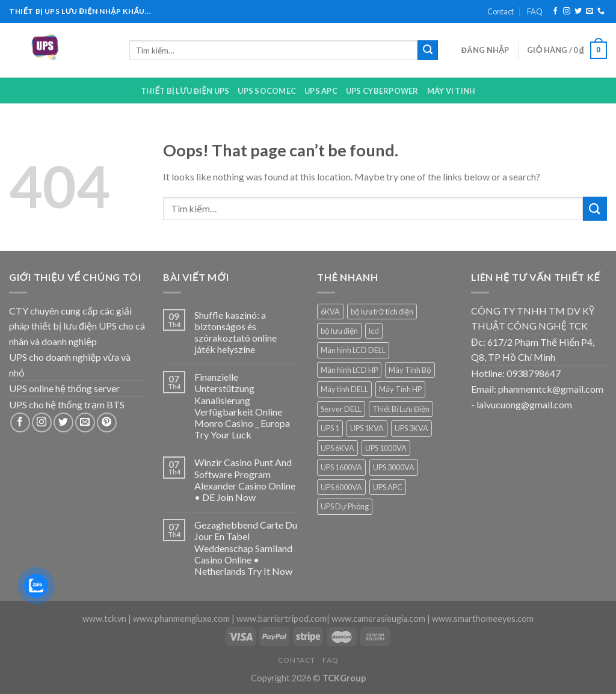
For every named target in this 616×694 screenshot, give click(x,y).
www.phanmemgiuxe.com (181, 619)
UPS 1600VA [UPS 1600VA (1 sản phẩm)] (341, 467)
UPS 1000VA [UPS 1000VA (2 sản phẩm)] (386, 448)
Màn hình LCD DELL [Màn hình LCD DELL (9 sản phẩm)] (353, 350)
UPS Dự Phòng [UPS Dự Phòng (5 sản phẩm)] (345, 506)
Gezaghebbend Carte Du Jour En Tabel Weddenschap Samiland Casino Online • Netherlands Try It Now (246, 548)
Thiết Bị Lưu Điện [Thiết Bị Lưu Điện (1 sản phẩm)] (401, 409)
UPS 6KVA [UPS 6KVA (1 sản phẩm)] (337, 448)
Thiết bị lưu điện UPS (185, 91)
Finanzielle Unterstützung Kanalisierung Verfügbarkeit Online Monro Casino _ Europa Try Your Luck (242, 406)
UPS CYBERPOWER (382, 91)
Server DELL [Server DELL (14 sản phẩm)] (341, 409)
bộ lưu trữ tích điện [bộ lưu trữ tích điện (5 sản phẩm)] (382, 312)
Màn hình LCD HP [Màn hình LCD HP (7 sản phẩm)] (349, 370)
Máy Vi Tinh (451, 91)
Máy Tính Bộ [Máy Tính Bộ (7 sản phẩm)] (410, 370)
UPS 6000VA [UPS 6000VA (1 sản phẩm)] (341, 487)
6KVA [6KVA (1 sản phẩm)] (330, 312)
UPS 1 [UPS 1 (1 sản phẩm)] (330, 428)
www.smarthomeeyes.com (483, 619)
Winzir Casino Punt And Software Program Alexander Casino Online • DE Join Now (245, 480)
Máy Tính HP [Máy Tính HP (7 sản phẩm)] (400, 389)
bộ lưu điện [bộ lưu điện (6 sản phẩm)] (339, 331)
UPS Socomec (267, 91)
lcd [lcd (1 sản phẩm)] (374, 331)
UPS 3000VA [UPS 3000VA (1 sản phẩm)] (394, 467)
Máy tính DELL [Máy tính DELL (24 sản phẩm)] (344, 389)
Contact (500, 11)
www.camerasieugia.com (378, 619)
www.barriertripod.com (282, 619)
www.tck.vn (104, 619)
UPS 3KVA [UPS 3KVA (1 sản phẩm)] (411, 428)
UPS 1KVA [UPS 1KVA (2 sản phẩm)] (367, 428)
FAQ (535, 11)
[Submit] (428, 51)
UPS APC (321, 91)
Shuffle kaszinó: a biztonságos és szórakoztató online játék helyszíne (236, 332)
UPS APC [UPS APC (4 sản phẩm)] (388, 487)
